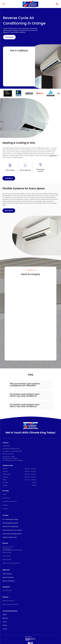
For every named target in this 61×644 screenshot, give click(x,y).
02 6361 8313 (53, 156)
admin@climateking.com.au (11, 449)
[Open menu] (4, 4)
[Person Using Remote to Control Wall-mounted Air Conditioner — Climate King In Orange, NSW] (42, 66)
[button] (30, 385)
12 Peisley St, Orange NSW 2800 (12, 451)
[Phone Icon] (57, 5)
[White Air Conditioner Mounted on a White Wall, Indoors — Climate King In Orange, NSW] (24, 118)
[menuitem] (10, 495)
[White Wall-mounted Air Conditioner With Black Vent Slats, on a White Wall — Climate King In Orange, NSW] (37, 236)
